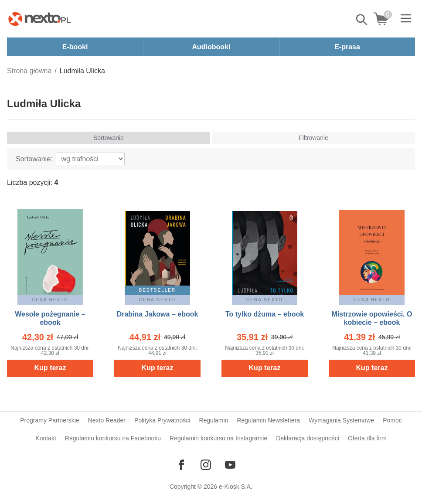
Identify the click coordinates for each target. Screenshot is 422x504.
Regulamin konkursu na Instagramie (218, 438)
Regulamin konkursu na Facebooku (113, 438)
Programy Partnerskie (49, 420)
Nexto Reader (107, 420)
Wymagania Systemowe (341, 420)
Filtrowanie (313, 138)
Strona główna (29, 71)
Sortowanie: (34, 159)
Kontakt (46, 438)
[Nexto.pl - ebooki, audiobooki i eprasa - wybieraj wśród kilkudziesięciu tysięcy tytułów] (40, 19)
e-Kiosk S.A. (236, 487)
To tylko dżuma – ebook (265, 314)
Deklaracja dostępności (308, 438)
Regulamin (213, 420)
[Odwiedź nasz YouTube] (230, 465)
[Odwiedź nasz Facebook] (181, 465)
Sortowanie (109, 138)
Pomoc (392, 420)
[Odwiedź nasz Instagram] (206, 465)
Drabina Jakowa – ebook (158, 314)
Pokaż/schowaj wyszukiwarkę (362, 20)
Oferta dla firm (367, 438)
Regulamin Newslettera (268, 420)
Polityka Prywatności (162, 420)
